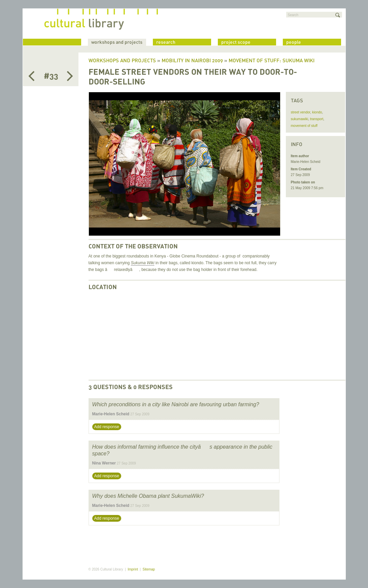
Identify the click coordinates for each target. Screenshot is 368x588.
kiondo (317, 112)
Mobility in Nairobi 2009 (192, 61)
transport (317, 119)
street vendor (301, 112)
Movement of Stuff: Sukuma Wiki (272, 61)
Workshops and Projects (122, 61)
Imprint (133, 569)
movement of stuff (304, 126)
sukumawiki (300, 119)
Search (293, 15)
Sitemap (149, 569)
